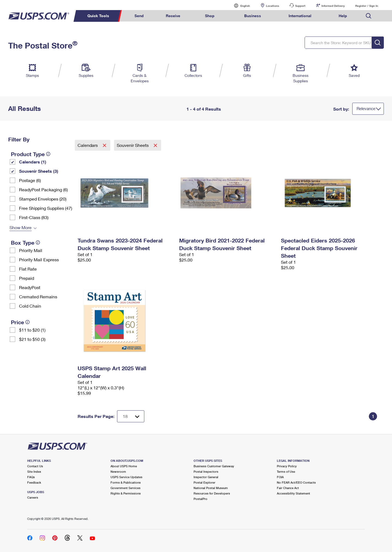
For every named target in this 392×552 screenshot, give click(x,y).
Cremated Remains (38, 297)
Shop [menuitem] (210, 16)
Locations (272, 6)
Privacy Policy (287, 466)
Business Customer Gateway (214, 466)
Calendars (88, 145)
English (240, 6)
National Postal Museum (211, 488)
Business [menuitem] (253, 16)
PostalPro (200, 499)
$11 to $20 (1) (32, 330)
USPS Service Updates (126, 477)
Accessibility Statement (293, 493)
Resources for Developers (212, 493)
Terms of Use (286, 471)
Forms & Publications (126, 482)
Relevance (366, 108)
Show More (21, 227)
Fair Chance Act (288, 488)
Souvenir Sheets (133, 145)
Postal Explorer (204, 482)
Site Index (34, 471)
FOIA (280, 477)
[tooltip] (48, 154)
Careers (33, 497)
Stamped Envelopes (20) (43, 199)
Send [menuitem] (139, 16)
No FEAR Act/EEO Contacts (296, 482)
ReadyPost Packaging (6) (43, 189)
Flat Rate (28, 269)
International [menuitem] (300, 16)
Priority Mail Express (39, 260)
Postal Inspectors (206, 471)
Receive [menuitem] (173, 16)
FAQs (31, 477)
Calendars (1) (33, 162)
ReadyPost (30, 287)
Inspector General (206, 477)
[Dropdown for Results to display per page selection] (131, 416)
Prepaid (27, 278)
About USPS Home (124, 466)
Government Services (125, 488)
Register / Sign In (367, 6)
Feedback (34, 482)
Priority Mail (31, 250)
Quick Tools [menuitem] (98, 16)
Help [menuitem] (343, 16)
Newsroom (118, 471)
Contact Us (35, 466)
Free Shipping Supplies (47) (46, 208)
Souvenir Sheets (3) (39, 171)
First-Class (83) (34, 217)
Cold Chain (30, 306)
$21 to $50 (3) (32, 339)
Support (300, 6)
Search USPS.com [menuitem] (369, 16)
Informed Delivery (333, 6)
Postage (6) (30, 180)
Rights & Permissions (126, 493)
